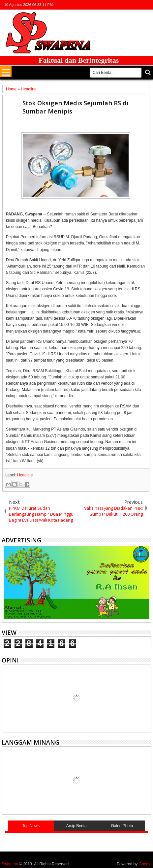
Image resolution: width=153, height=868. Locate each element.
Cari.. (147, 72)
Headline (25, 475)
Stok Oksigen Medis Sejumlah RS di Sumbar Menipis (76, 107)
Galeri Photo (122, 826)
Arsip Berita (76, 826)
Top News (31, 826)
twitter (113, 5)
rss (138, 5)
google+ (130, 5)
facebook (121, 5)
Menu (6, 71)
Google (145, 864)
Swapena (10, 864)
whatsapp (147, 5)
